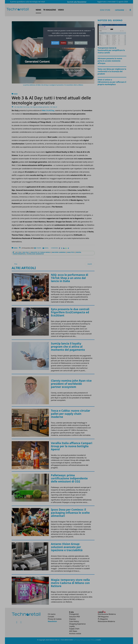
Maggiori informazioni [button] (82, 43)
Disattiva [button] (63, 43)
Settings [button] (71, 43)
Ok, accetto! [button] (54, 43)
